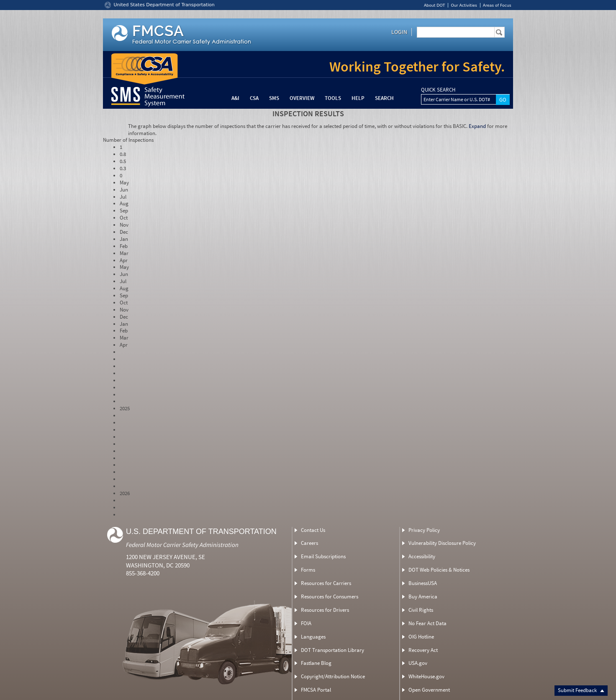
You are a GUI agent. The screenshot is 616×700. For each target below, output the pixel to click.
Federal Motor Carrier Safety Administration (182, 545)
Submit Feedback (581, 690)
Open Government (429, 690)
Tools (333, 98)
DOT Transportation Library (332, 650)
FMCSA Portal (316, 690)
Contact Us (313, 530)
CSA (254, 98)
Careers (309, 543)
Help (358, 98)
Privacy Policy (424, 530)
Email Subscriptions (323, 556)
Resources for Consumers (330, 597)
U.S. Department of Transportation (201, 531)
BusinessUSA (423, 583)
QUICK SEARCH (438, 90)
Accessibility (422, 556)
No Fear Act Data (427, 623)
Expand (477, 126)
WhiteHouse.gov (426, 676)
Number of (128, 140)
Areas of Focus (497, 5)
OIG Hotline (421, 637)
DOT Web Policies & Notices (439, 570)
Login (399, 32)
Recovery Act (423, 650)
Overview (302, 98)
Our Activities (464, 5)
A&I (235, 98)
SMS (274, 98)
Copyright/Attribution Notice (333, 676)
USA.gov (418, 663)
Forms (308, 570)
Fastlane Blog (316, 663)
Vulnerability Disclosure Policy (442, 543)
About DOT (435, 5)
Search (384, 98)
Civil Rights (421, 610)
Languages (313, 637)
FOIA (306, 623)
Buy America (423, 597)
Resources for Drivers (325, 610)
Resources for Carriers (326, 583)
